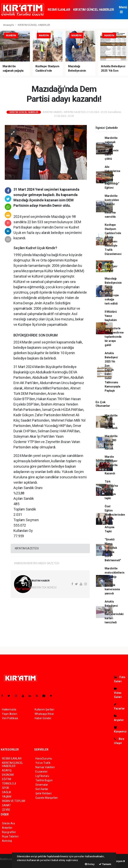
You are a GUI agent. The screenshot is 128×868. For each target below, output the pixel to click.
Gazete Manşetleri (47, 798)
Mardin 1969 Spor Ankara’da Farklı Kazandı (111, 465)
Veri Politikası (10, 718)
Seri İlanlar (42, 789)
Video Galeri (118, 693)
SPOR (6, 788)
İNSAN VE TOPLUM (14, 801)
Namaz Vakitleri (45, 767)
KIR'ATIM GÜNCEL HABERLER (93, 10)
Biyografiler (9, 832)
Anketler (7, 828)
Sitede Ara (8, 823)
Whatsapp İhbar (44, 714)
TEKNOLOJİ (9, 783)
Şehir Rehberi (44, 793)
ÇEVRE (6, 810)
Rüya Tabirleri (10, 836)
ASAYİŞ (7, 770)
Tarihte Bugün (44, 780)
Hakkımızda (9, 709)
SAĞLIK (7, 792)
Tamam (105, 864)
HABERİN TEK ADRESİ (43, 587)
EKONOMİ (8, 775)
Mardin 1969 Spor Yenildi (111, 266)
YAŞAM (7, 797)
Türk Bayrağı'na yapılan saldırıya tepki (111, 490)
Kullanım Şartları (44, 709)
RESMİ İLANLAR (59, 10)
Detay (90, 864)
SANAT (6, 805)
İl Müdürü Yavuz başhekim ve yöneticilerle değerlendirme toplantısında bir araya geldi (114, 328)
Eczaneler (41, 772)
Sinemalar (42, 785)
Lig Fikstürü (42, 776)
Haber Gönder (43, 718)
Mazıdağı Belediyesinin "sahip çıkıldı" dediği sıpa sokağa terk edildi (113, 291)
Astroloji (7, 841)
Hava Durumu (44, 758)
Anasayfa (9, 25)
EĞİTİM (7, 779)
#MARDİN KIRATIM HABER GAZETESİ (37, 563)
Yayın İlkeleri (9, 714)
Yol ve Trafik (43, 763)
